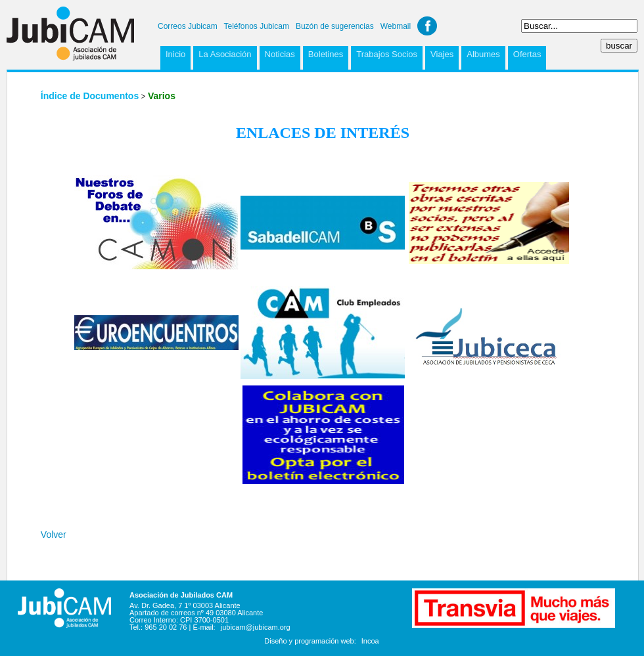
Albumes (483, 54)
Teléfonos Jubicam (257, 26)
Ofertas (527, 54)
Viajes (442, 54)
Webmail (396, 26)
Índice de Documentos (90, 96)
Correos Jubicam (188, 26)
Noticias (280, 54)
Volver (54, 535)
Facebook (427, 26)
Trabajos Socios (387, 54)
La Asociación (225, 54)
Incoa (370, 641)
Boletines (326, 54)
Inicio (175, 54)
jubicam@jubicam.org (256, 627)
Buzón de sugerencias (335, 26)
